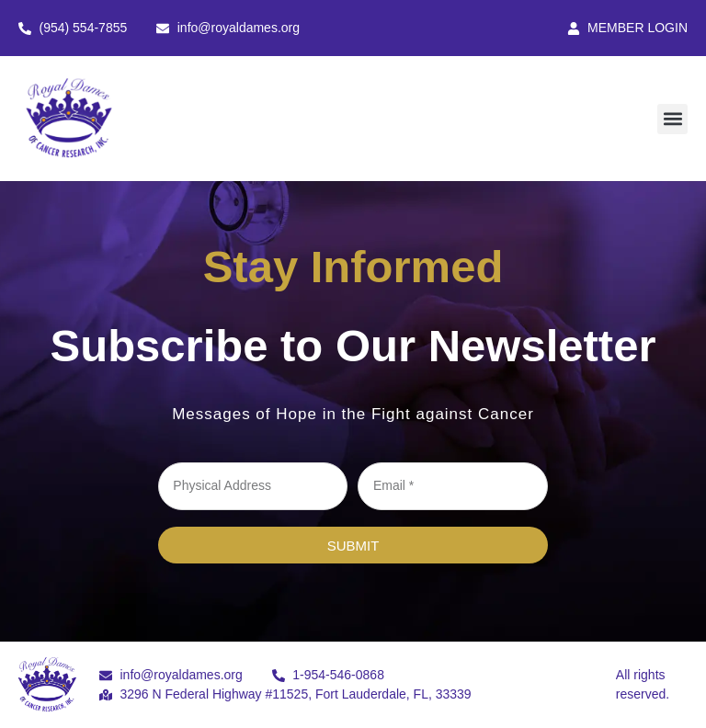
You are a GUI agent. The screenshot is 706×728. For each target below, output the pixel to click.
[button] (672, 119)
